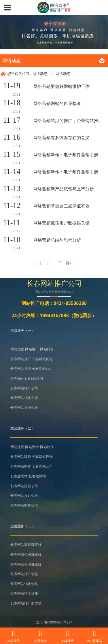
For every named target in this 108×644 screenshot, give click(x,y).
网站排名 (47, 349)
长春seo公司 (34, 378)
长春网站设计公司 (24, 495)
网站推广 (32, 349)
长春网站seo (42, 368)
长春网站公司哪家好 (26, 564)
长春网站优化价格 (24, 584)
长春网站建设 (21, 457)
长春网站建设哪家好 (26, 544)
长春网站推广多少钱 (26, 603)
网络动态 (40, 73)
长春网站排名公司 (24, 407)
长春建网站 (19, 476)
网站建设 (17, 447)
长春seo (17, 378)
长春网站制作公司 (24, 505)
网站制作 (47, 447)
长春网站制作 (21, 466)
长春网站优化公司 (24, 398)
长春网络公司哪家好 (26, 554)
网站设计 (32, 447)
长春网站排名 (21, 368)
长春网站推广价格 (24, 574)
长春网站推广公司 (24, 388)
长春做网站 (37, 476)
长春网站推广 (21, 359)
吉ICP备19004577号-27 (54, 622)
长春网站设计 (42, 457)
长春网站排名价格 (24, 593)
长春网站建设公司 (24, 486)
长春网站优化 (42, 359)
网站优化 (17, 349)
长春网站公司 (42, 466)
